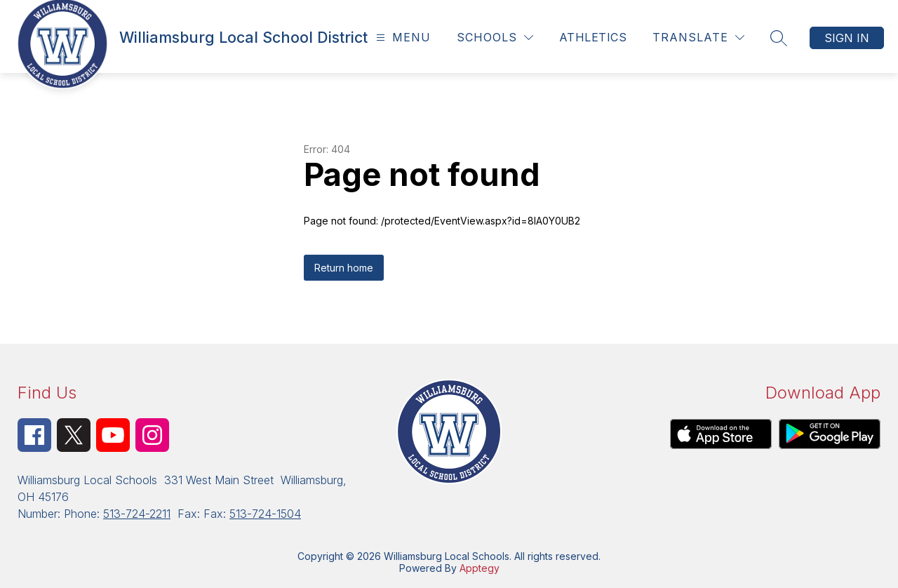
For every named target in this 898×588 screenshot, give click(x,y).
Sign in (847, 38)
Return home (344, 268)
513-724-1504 (265, 514)
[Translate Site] (698, 38)
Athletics (593, 37)
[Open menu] (402, 38)
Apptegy (480, 568)
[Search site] (779, 38)
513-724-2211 (137, 514)
